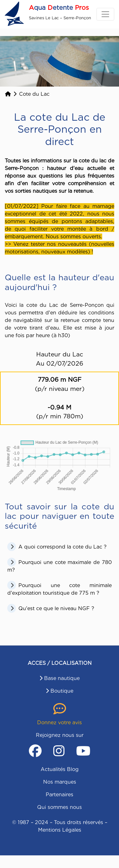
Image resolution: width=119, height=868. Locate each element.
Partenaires (60, 795)
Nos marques (60, 782)
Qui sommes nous (60, 807)
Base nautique (62, 678)
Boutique (62, 691)
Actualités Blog (60, 769)
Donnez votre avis (60, 722)
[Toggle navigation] (105, 14)
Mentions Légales (60, 830)
